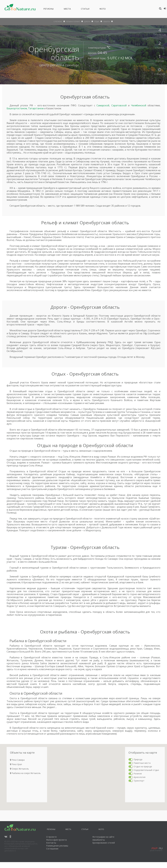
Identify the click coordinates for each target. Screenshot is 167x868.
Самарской (103, 105)
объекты (110, 21)
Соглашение (52, 849)
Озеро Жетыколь (19, 769)
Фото (103, 9)
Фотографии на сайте (103, 837)
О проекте (51, 837)
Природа (138, 759)
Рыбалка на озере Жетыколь (25, 773)
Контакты (51, 843)
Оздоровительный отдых (146, 770)
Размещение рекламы (57, 846)
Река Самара (17, 760)
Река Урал (16, 764)
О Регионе (54, 21)
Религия (138, 774)
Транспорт (139, 781)
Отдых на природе (143, 766)
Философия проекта (56, 840)
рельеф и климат (72, 21)
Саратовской (119, 105)
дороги (88, 21)
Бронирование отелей (104, 843)
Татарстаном (36, 108)
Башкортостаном (17, 108)
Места (67, 9)
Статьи (85, 9)
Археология (139, 777)
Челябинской (139, 105)
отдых (98, 21)
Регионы (48, 9)
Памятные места (142, 763)
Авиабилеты (99, 840)
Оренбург (71, 65)
